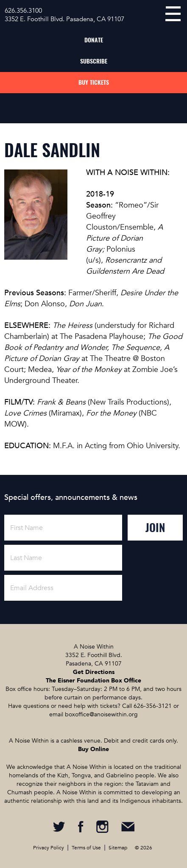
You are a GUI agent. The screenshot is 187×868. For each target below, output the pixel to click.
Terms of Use (86, 848)
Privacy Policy (49, 848)
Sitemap (118, 848)
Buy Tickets (94, 82)
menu (173, 14)
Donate (94, 40)
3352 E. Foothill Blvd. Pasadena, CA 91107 (64, 19)
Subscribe (94, 61)
